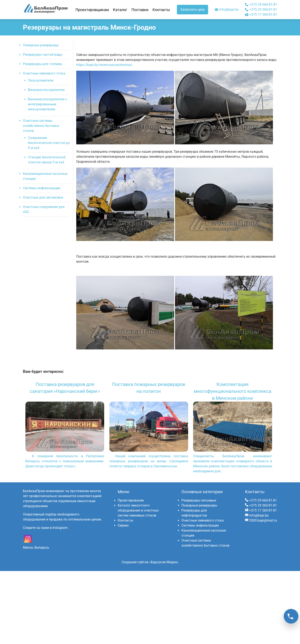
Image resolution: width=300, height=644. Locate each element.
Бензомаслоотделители (46, 90)
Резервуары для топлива (42, 64)
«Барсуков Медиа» (164, 562)
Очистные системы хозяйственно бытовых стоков (41, 126)
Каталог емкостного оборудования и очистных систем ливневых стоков (138, 510)
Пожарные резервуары (41, 45)
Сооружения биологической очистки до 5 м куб (49, 143)
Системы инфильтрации (42, 188)
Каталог (120, 10)
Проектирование (131, 500)
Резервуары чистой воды (43, 55)
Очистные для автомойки (43, 197)
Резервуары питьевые (199, 500)
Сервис (123, 525)
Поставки (140, 10)
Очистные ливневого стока (44, 73)
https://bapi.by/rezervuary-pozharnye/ (104, 65)
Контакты (161, 10)
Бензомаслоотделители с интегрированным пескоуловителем (47, 104)
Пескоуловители (41, 80)
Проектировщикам (92, 10)
